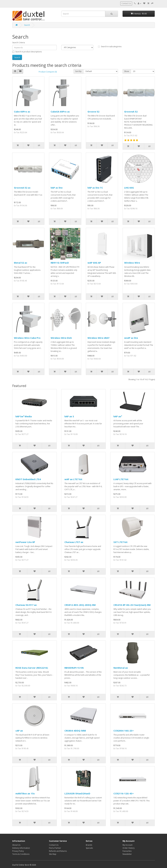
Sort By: (78, 71)
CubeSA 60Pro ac (60, 112)
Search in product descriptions (27, 52)
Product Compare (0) (48, 72)
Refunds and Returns (58, 851)
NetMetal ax (121, 668)
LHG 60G (129, 188)
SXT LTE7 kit (121, 542)
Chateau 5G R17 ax (26, 605)
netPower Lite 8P (25, 542)
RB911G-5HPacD (60, 263)
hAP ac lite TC (95, 188)
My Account (127, 845)
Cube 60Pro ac (22, 112)
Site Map (53, 854)
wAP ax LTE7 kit (73, 479)
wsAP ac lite (131, 338)
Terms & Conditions (21, 854)
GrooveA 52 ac (22, 188)
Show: (127, 71)
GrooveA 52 (131, 112)
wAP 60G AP (94, 263)
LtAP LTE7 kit (121, 479)
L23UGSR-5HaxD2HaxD (77, 793)
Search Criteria (19, 43)
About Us (16, 845)
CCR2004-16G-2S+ (124, 731)
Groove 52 (93, 112)
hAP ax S (69, 416)
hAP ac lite (57, 188)
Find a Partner (55, 848)
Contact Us (126, 3)
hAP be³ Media (24, 416)
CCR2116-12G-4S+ (124, 793)
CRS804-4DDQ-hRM (75, 731)
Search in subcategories (110, 46)
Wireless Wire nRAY (99, 338)
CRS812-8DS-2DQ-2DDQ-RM (80, 605)
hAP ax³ (118, 416)
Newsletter (127, 854)
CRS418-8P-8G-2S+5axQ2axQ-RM (132, 605)
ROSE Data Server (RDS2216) (32, 668)
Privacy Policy (18, 851)
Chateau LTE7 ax (74, 542)
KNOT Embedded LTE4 (28, 479)
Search (27, 25)
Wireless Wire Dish (61, 338)
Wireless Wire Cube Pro (27, 338)
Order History (129, 848)
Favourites (127, 851)
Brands (89, 845)
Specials (89, 848)
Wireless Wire (132, 263)
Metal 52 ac (21, 263)
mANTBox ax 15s (25, 793)
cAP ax (19, 731)
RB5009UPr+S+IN (74, 668)
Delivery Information (21, 848)
